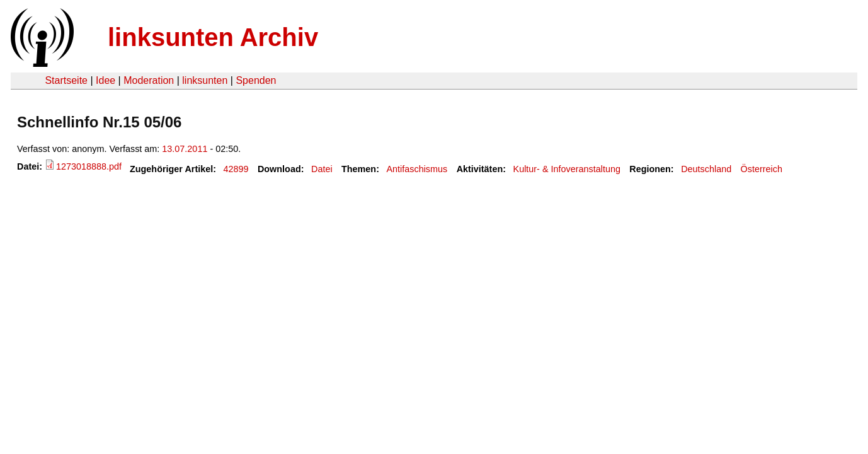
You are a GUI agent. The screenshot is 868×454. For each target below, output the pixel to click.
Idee (106, 80)
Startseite (66, 80)
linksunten (205, 80)
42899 (236, 169)
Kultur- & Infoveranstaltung (567, 169)
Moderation (149, 80)
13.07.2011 (185, 149)
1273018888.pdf (89, 166)
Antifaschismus (417, 169)
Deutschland (706, 169)
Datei (322, 169)
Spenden (256, 80)
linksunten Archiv (213, 37)
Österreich (762, 169)
